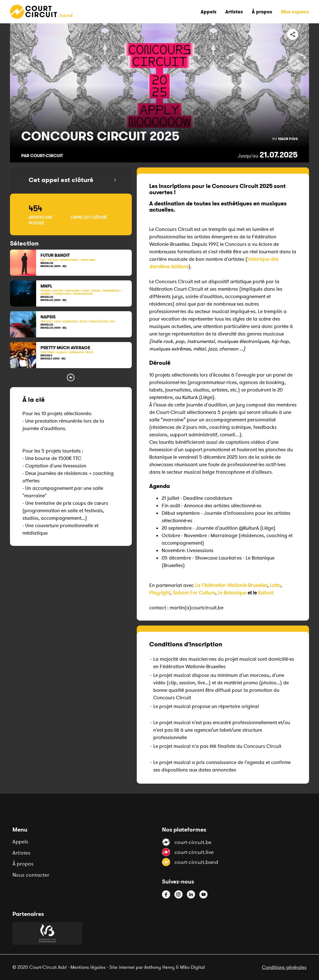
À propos (23, 864)
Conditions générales (284, 967)
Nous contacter (31, 875)
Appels (20, 842)
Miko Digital (193, 967)
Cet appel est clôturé (61, 180)
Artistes (21, 853)
